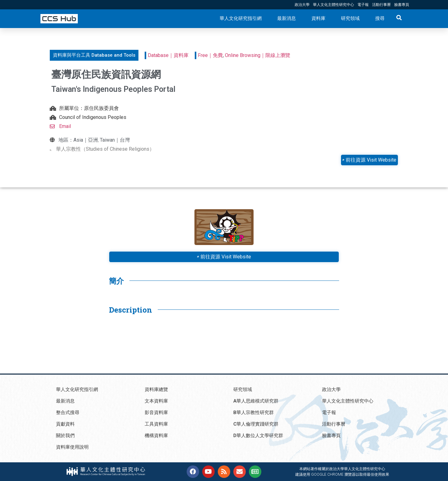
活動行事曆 (381, 5)
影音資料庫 (157, 412)
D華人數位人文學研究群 (260, 435)
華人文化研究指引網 (241, 18)
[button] (94, 55)
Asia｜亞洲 (86, 140)
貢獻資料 (66, 424)
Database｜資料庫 (168, 55)
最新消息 (287, 18)
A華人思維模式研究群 (257, 401)
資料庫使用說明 (73, 447)
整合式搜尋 (68, 412)
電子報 (363, 5)
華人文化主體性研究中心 (334, 5)
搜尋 (380, 18)
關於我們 (66, 435)
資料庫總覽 (157, 389)
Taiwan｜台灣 (115, 140)
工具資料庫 (157, 424)
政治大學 (302, 5)
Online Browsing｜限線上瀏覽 (258, 55)
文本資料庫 (157, 401)
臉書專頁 (402, 5)
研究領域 (350, 18)
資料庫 (318, 18)
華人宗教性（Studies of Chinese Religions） (105, 149)
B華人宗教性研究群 (255, 412)
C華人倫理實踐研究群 (257, 424)
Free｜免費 (210, 55)
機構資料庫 (157, 435)
